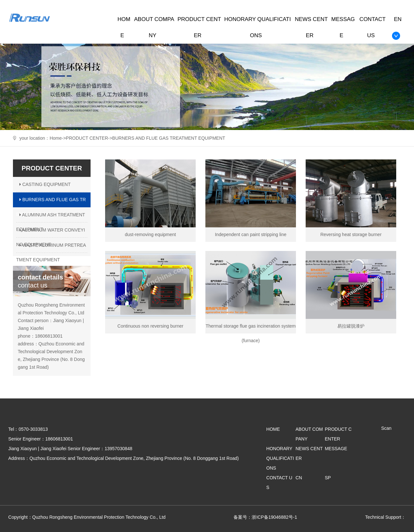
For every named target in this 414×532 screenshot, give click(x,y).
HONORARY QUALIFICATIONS (280, 458)
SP (328, 478)
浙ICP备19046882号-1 (274, 517)
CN (299, 478)
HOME (273, 429)
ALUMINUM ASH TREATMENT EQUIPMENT (51, 217)
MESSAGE (336, 449)
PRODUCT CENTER (87, 138)
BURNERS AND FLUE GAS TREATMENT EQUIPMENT (169, 138)
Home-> (58, 138)
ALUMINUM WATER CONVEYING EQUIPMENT (51, 233)
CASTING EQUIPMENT (44, 184)
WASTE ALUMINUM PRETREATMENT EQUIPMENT (51, 248)
